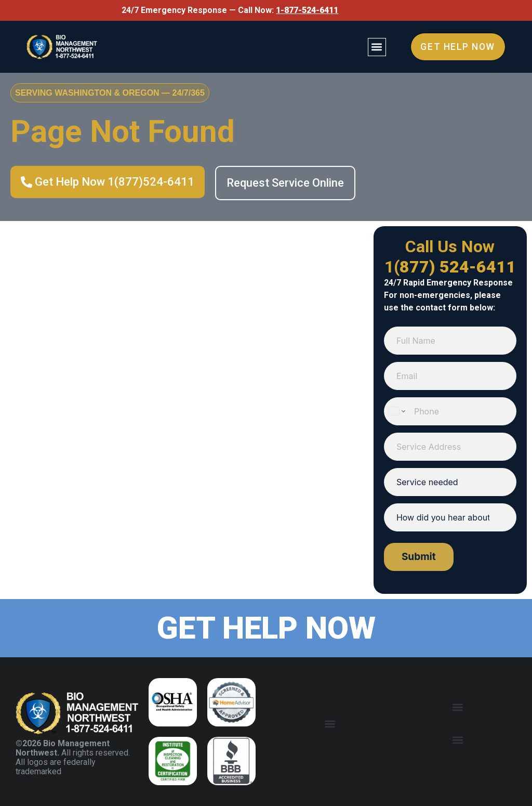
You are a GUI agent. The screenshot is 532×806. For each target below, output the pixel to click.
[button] (375, 47)
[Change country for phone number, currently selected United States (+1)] (396, 411)
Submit (419, 557)
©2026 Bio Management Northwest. (63, 748)
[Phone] (450, 411)
